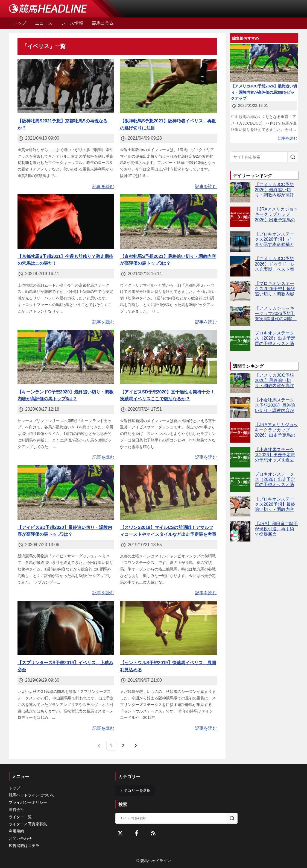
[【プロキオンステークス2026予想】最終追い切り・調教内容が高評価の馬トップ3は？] (240, 291)
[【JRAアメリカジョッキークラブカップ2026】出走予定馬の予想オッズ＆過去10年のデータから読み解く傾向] (240, 217)
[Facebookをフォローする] (137, 833)
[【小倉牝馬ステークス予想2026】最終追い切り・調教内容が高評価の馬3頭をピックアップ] (240, 407)
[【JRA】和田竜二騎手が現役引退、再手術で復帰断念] (240, 531)
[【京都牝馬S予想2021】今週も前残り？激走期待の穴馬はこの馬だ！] (66, 221)
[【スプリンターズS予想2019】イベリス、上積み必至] (66, 628)
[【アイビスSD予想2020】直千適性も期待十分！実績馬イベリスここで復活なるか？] (168, 357)
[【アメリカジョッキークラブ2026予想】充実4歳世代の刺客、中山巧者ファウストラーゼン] (240, 316)
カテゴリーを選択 (135, 790)
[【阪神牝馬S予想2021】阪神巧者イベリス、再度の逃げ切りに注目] (168, 86)
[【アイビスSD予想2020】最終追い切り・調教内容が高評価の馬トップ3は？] (66, 492)
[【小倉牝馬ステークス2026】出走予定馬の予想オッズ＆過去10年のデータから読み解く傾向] (240, 457)
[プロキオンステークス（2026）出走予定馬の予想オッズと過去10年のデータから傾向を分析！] (240, 341)
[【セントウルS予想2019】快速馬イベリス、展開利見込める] (168, 628)
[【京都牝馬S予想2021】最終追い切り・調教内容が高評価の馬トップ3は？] (168, 221)
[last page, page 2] (123, 746)
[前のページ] (99, 746)
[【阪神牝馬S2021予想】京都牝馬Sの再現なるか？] (66, 86)
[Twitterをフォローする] (120, 833)
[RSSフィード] (153, 833)
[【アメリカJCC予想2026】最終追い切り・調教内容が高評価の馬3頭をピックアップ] (240, 192)
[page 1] (111, 746)
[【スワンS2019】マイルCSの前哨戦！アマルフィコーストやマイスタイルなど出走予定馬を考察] (168, 492)
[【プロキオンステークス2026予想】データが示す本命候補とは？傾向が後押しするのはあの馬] (240, 242)
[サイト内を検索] (293, 157)
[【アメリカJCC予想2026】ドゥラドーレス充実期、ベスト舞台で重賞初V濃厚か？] (240, 266)
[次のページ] (135, 746)
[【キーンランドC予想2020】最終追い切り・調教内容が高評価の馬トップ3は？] (66, 357)
